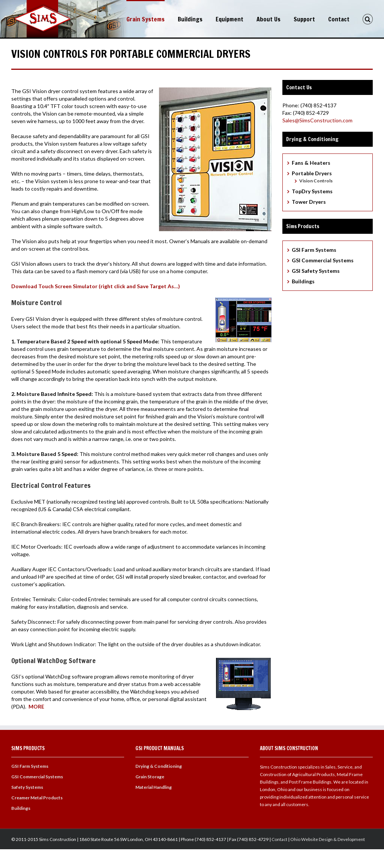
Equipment (229, 19)
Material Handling (154, 786)
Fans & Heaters (311, 162)
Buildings (190, 19)
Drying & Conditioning (159, 765)
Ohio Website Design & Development (328, 838)
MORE (36, 705)
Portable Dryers (312, 172)
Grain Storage (150, 775)
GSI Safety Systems (316, 270)
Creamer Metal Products (37, 797)
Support (304, 19)
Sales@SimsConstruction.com (317, 119)
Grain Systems (145, 19)
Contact (339, 19)
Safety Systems (27, 786)
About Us (268, 19)
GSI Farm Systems (314, 249)
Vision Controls (316, 180)
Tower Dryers (309, 201)
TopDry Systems (312, 190)
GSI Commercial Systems (323, 259)
